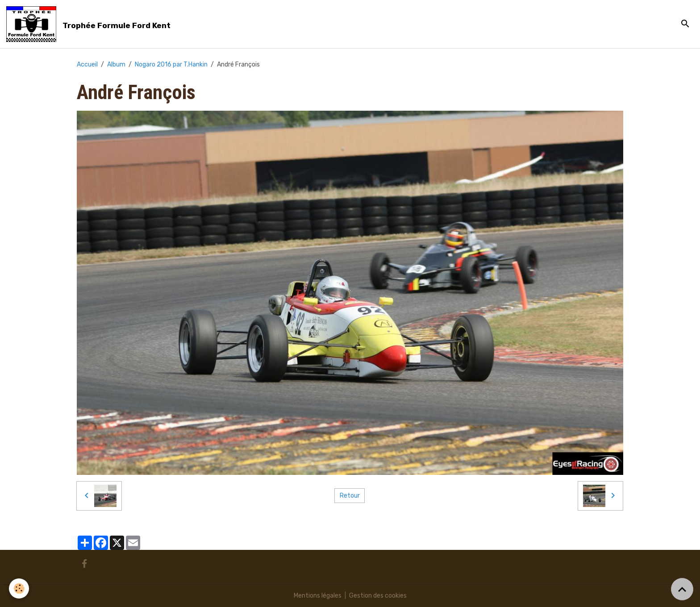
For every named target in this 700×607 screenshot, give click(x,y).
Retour (350, 496)
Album (116, 64)
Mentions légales (318, 596)
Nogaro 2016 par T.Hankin (171, 64)
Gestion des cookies (378, 596)
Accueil (87, 64)
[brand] (90, 24)
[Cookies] (19, 588)
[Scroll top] (682, 589)
